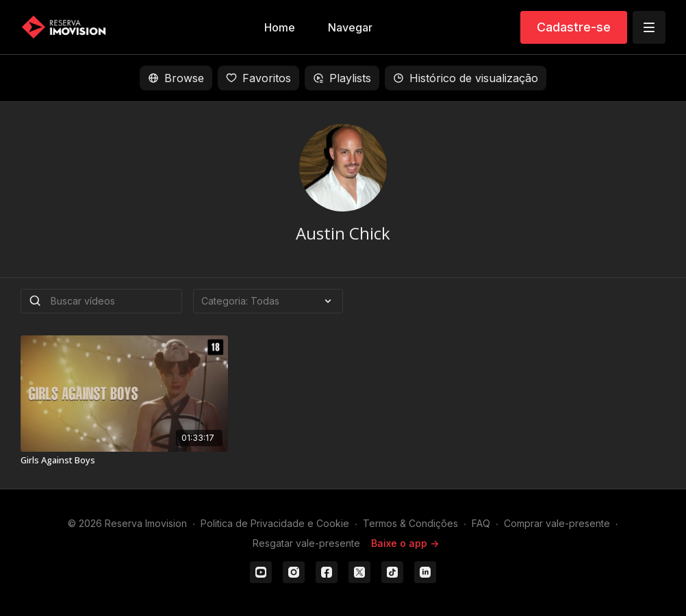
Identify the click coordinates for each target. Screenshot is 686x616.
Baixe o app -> (405, 543)
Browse (176, 78)
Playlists (342, 78)
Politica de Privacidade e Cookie (275, 523)
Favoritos (258, 78)
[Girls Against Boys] (124, 461)
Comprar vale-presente (557, 523)
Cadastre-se (574, 27)
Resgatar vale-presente (306, 543)
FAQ (481, 523)
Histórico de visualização (466, 78)
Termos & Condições (410, 523)
